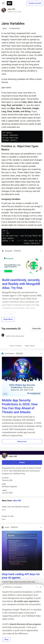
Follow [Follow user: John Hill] (22, 462)
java (5, 28)
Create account (35, 3)
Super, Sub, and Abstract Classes (22, 508)
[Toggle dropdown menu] (40, 251)
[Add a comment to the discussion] (24, 338)
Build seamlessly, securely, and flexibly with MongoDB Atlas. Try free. (21, 284)
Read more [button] (22, 442)
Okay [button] (6, 639)
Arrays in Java (22, 518)
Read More (8, 319)
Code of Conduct (16, 346)
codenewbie (14, 28)
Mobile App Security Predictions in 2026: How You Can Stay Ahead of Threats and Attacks (20, 406)
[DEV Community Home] (10, 3)
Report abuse (30, 346)
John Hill (11, 9)
